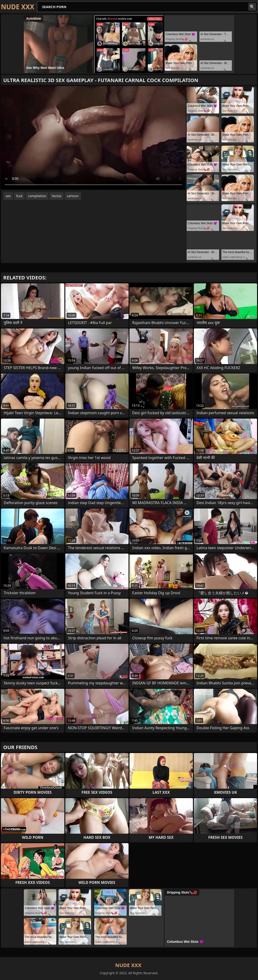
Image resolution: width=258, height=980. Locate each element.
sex (8, 196)
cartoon (73, 196)
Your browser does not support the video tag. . (93, 138)
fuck (19, 196)
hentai (57, 196)
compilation (37, 196)
